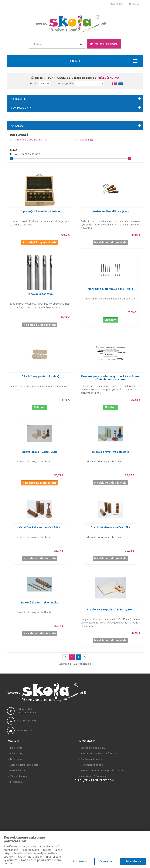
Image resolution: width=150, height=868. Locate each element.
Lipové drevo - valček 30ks (40, 452)
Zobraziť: (32, 84)
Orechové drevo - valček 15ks (110, 527)
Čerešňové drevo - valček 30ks (40, 527)
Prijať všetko (133, 861)
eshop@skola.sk (26, 730)
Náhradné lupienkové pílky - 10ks (110, 289)
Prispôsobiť (80, 861)
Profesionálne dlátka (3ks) (111, 211)
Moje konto (116, 4)
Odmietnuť (106, 861)
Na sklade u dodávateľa (31, 140)
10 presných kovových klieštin (40, 211)
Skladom (86, 140)
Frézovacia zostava (40, 294)
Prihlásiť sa (134, 4)
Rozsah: (15, 154)
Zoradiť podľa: (65, 84)
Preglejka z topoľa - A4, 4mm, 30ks (110, 609)
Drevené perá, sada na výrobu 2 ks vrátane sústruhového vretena (110, 378)
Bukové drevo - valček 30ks (110, 452)
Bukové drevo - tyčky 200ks (40, 602)
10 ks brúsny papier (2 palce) (40, 376)
